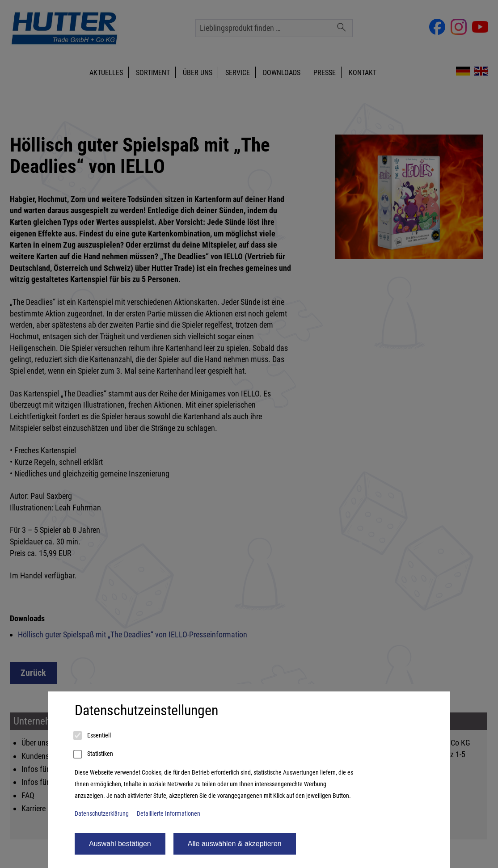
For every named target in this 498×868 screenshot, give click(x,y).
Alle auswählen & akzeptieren (235, 844)
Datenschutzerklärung (102, 814)
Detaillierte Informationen (169, 814)
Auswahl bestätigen (120, 844)
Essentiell (93, 736)
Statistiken (94, 754)
